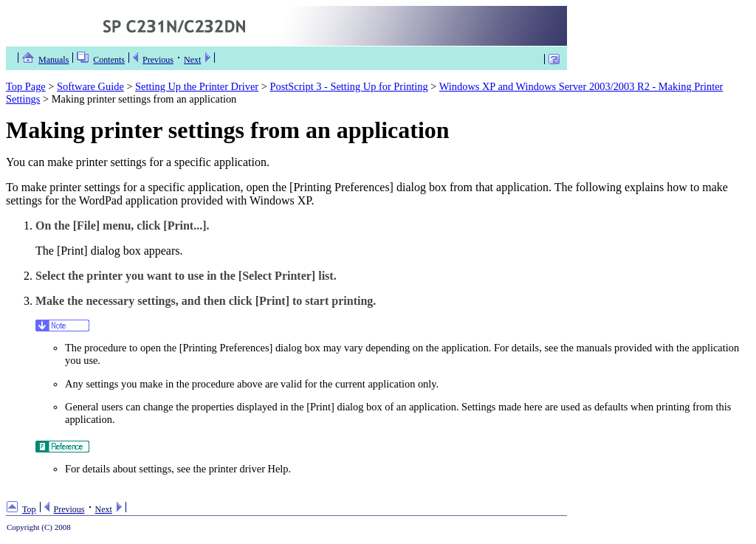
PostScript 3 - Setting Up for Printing (348, 86)
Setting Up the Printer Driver (197, 86)
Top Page (26, 86)
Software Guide (90, 86)
